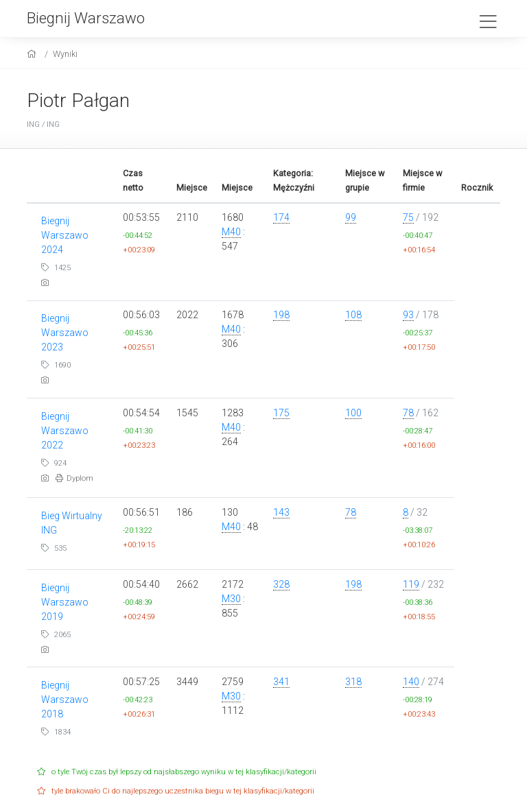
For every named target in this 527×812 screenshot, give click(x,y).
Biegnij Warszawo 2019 (65, 602)
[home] (33, 54)
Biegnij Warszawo (86, 18)
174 (281, 217)
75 (408, 217)
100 (353, 413)
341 (281, 682)
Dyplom (74, 478)
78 (408, 413)
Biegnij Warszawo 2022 (65, 431)
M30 (231, 599)
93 (408, 315)
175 (281, 413)
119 (411, 584)
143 (281, 512)
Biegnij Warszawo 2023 (65, 333)
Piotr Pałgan (78, 100)
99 (351, 217)
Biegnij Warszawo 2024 (65, 235)
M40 (231, 232)
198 (281, 315)
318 (353, 682)
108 (353, 315)
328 (281, 584)
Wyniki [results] (65, 54)
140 (411, 682)
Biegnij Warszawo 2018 (65, 700)
